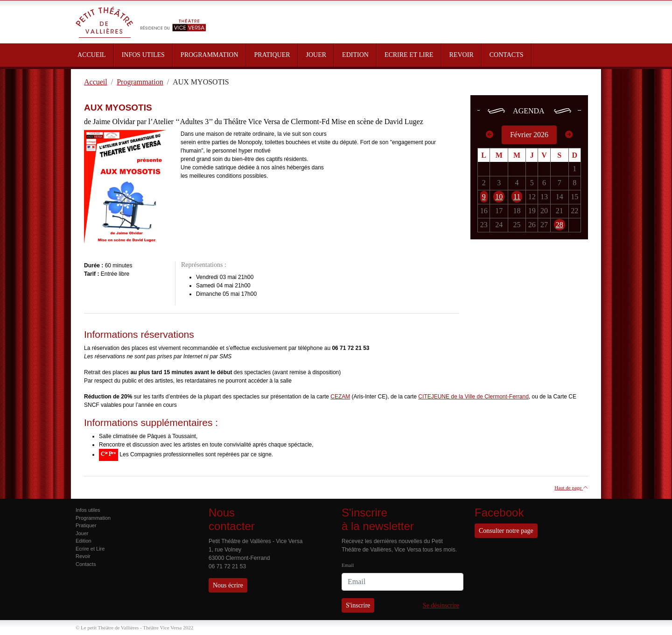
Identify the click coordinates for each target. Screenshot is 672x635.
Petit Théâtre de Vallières (105, 22)
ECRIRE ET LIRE (409, 55)
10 (499, 197)
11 (517, 197)
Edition (84, 541)
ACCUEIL (92, 55)
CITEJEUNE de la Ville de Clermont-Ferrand (473, 397)
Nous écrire (228, 585)
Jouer (82, 533)
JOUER (316, 55)
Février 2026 (529, 135)
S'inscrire (358, 605)
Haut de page (571, 488)
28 (560, 225)
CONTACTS (507, 55)
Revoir (83, 556)
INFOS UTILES (143, 55)
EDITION (355, 55)
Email (348, 565)
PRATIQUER (272, 55)
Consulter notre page (506, 531)
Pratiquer (86, 525)
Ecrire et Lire (90, 549)
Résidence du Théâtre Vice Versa (173, 18)
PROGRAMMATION (210, 55)
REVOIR (462, 55)
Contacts (86, 564)
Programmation (93, 518)
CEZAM (340, 397)
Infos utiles (88, 510)
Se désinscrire (441, 605)
